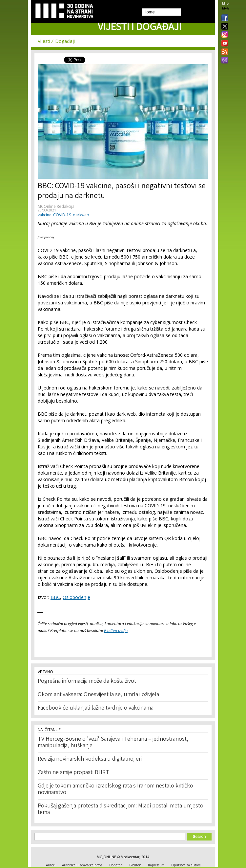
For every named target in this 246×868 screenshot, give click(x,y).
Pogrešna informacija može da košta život (87, 681)
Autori (51, 865)
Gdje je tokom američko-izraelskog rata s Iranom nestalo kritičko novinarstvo (115, 789)
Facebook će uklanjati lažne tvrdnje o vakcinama (96, 708)
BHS (225, 3)
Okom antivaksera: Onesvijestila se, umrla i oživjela (98, 695)
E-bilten (135, 865)
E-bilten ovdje (116, 631)
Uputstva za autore (186, 865)
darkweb (81, 215)
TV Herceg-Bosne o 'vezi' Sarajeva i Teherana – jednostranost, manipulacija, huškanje (113, 743)
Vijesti (44, 41)
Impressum (156, 865)
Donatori (116, 865)
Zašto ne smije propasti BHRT (73, 773)
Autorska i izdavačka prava (82, 865)
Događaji (65, 41)
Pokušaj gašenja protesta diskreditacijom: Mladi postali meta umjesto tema (121, 809)
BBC (55, 597)
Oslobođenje (76, 597)
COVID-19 (62, 215)
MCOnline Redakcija (56, 206)
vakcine (45, 215)
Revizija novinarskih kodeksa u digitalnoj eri (90, 759)
